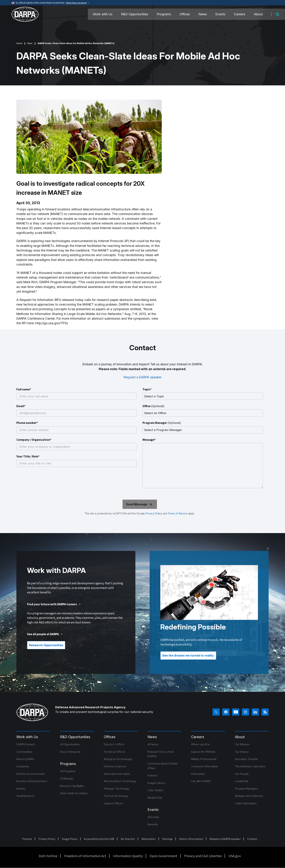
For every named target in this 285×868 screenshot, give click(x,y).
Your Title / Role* (28, 456)
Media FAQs (155, 798)
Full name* (24, 389)
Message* (149, 440)
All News (153, 744)
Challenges (67, 778)
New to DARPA (25, 759)
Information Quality (128, 856)
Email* (21, 406)
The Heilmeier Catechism (250, 766)
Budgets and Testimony (249, 796)
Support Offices (113, 803)
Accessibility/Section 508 (99, 839)
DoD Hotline (48, 856)
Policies (27, 839)
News (203, 14)
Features (153, 775)
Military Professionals (204, 759)
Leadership (242, 781)
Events (220, 14)
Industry (21, 789)
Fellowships (198, 774)
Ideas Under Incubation (74, 793)
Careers (240, 14)
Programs (164, 14)
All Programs (68, 771)
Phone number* (27, 423)
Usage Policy (70, 839)
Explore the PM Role (203, 752)
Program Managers (247, 789)
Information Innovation (117, 774)
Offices (185, 14)
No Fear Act (128, 839)
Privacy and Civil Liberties (203, 856)
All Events (153, 817)
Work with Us (103, 14)
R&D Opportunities (135, 14)
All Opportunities (70, 744)
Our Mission (242, 744)
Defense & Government (31, 774)
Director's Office (114, 744)
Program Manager (162, 423)
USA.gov (235, 856)
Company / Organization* (34, 440)
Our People (242, 774)
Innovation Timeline (246, 759)
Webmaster (149, 839)
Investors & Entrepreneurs (32, 781)
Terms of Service (177, 514)
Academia (23, 766)
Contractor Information (205, 766)
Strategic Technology (117, 789)
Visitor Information (246, 803)
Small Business (25, 796)
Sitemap (167, 839)
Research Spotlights (72, 786)
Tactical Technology (116, 796)
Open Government (164, 856)
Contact (252, 839)
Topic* (147, 389)
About (258, 14)
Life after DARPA (201, 781)
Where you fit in (200, 744)
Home (19, 43)
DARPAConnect (26, 744)
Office (153, 406)
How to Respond (70, 752)
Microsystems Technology (120, 781)
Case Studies (156, 790)
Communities (24, 752)
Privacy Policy (154, 514)
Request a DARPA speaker (143, 377)
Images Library (156, 783)
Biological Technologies (118, 759)
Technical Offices (115, 752)
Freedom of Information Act (85, 856)
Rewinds (153, 824)
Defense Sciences (115, 766)
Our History (242, 752)
